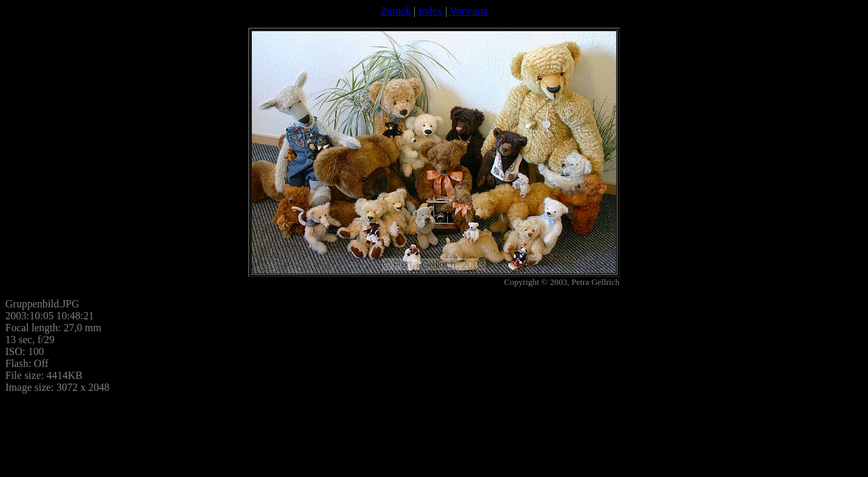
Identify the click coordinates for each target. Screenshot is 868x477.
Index (430, 11)
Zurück (396, 11)
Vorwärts (469, 11)
